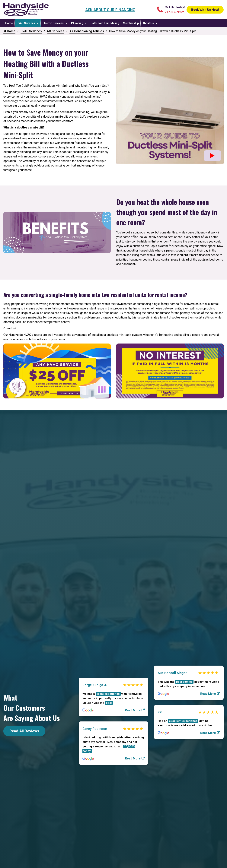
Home (9, 23)
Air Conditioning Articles (87, 31)
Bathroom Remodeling (105, 23)
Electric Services (53, 23)
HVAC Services (26, 23)
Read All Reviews (24, 731)
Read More (133, 710)
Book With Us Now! (201, 10)
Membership (131, 23)
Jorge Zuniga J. (95, 684)
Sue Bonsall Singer (172, 672)
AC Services (56, 31)
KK (160, 712)
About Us (148, 23)
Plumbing (77, 23)
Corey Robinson (95, 729)
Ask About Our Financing (107, 10)
